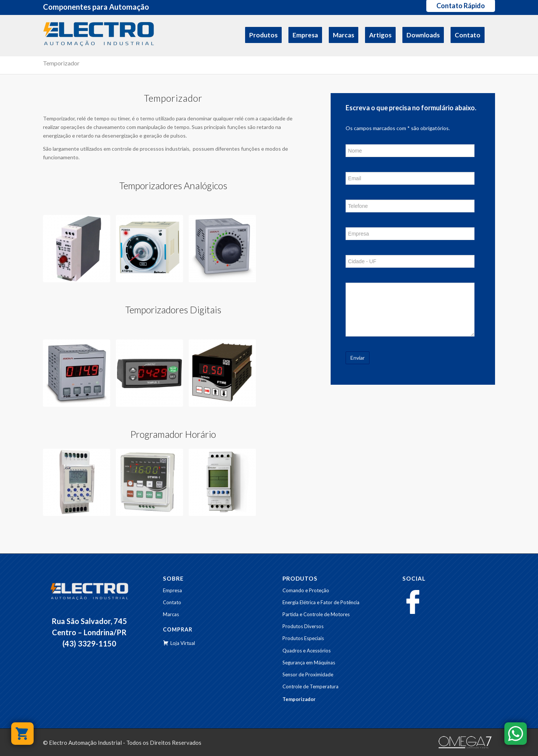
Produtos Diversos (303, 626)
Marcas (171, 614)
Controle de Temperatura (310, 686)
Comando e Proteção (306, 590)
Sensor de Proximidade (308, 674)
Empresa (172, 590)
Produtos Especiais (303, 638)
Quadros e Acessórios (307, 651)
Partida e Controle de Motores (316, 614)
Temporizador (61, 63)
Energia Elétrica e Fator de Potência (321, 602)
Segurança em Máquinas (309, 663)
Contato (172, 602)
